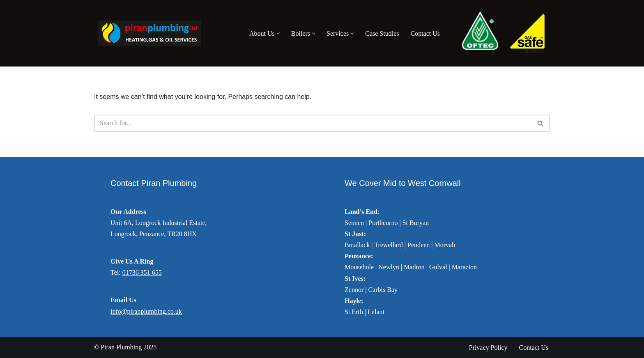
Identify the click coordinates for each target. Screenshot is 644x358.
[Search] (313, 123)
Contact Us (425, 33)
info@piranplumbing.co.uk (146, 311)
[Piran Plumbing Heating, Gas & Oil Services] (147, 33)
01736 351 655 (142, 272)
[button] (278, 33)
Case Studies (382, 33)
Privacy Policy (488, 348)
